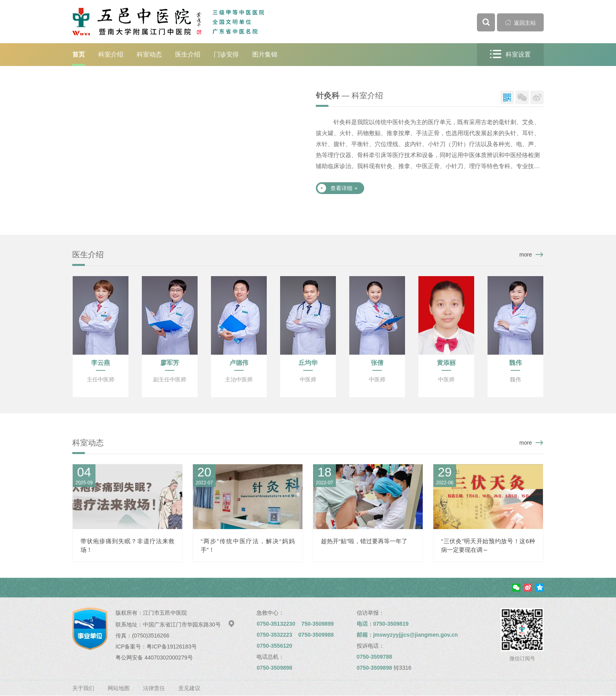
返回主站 (521, 22)
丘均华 (308, 363)
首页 (79, 54)
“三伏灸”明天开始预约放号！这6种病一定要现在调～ (488, 545)
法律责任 (154, 688)
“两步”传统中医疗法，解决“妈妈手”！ (248, 545)
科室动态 (149, 54)
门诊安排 (226, 54)
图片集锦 (265, 54)
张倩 (377, 363)
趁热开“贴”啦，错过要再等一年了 (364, 541)
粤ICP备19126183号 (172, 647)
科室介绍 (111, 54)
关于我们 (83, 688)
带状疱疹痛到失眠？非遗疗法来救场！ (127, 545)
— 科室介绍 (349, 95)
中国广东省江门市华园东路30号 (189, 625)
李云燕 (101, 363)
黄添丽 (446, 363)
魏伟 (515, 363)
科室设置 (510, 54)
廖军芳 (170, 363)
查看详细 (344, 188)
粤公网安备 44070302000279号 (154, 658)
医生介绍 (188, 54)
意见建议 (189, 688)
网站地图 (119, 688)
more (526, 255)
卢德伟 (239, 363)
